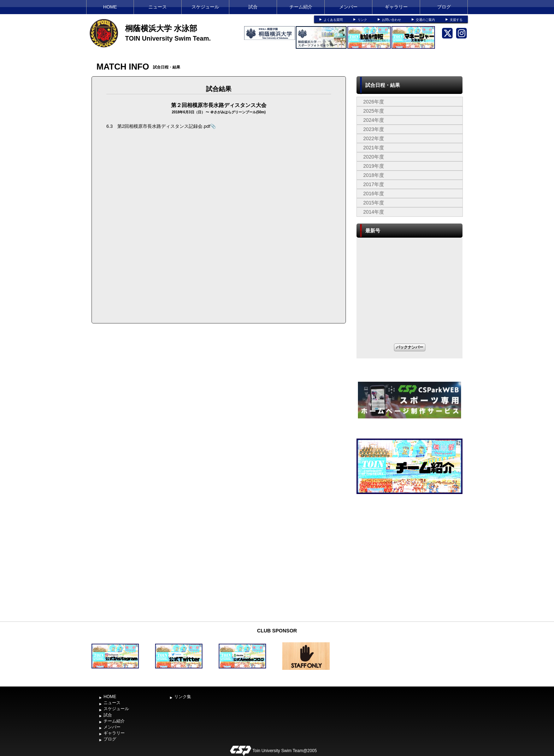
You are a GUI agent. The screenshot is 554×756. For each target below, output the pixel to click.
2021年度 (374, 148)
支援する (456, 20)
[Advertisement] (409, 565)
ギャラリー (396, 7)
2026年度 (374, 102)
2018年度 (374, 175)
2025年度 (374, 111)
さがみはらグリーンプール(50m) (240, 112)
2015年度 (374, 203)
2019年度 (374, 166)
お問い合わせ (391, 20)
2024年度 (374, 120)
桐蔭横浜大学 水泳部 (161, 28)
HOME (110, 7)
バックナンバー (410, 347)
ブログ (444, 7)
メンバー (348, 7)
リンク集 (183, 697)
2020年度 (374, 157)
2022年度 (374, 138)
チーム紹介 (301, 7)
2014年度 (374, 212)
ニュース (158, 7)
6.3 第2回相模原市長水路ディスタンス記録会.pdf (158, 126)
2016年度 (374, 194)
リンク (362, 20)
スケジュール (205, 7)
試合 (253, 7)
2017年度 (374, 184)
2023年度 (374, 129)
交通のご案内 (425, 20)
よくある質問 (333, 20)
